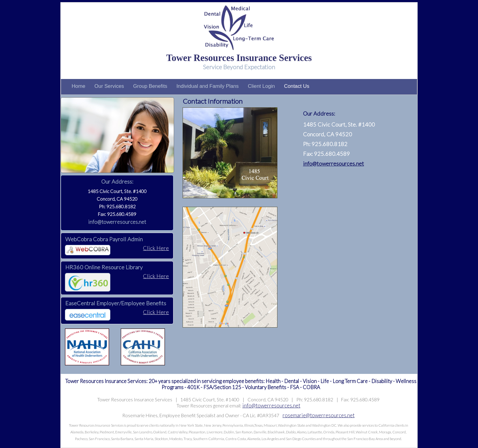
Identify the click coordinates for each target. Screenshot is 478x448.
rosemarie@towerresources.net (319, 415)
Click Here (156, 248)
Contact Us (297, 86)
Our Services (109, 86)
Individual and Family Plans (208, 86)
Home (78, 86)
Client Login (261, 86)
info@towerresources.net (117, 222)
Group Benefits (150, 86)
